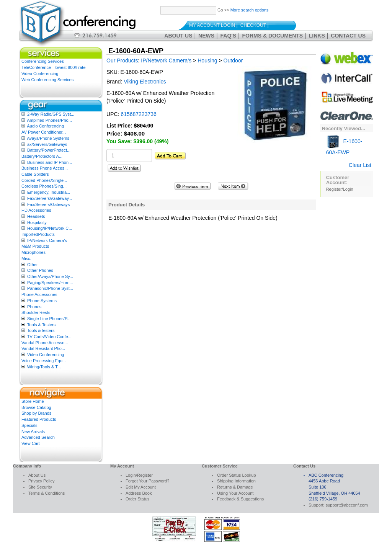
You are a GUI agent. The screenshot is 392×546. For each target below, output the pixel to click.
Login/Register (139, 475)
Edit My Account (141, 487)
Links (317, 36)
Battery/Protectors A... (42, 156)
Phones (34, 307)
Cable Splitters (35, 174)
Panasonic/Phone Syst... (50, 288)
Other (33, 265)
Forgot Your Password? (147, 481)
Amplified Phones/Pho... (49, 120)
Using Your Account (235, 493)
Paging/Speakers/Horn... (50, 283)
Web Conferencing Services (47, 80)
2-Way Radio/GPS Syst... (51, 114)
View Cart (30, 443)
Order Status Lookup (237, 475)
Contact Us (348, 36)
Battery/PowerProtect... (49, 150)
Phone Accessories (39, 294)
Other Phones (40, 270)
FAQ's (228, 36)
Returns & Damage (235, 487)
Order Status (137, 499)
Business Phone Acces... (45, 168)
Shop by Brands (36, 413)
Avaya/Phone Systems (48, 138)
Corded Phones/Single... (44, 180)
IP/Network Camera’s (47, 240)
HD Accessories (36, 210)
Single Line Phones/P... (49, 319)
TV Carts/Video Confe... (49, 337)
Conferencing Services (43, 61)
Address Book (139, 493)
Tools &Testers (41, 330)
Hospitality (37, 222)
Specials (29, 425)
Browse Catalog (36, 407)
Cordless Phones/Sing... (44, 186)
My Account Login (212, 25)
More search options (250, 10)
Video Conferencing (40, 74)
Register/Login (340, 189)
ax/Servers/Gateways (47, 144)
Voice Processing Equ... (44, 361)
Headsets (36, 216)
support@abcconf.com (347, 505)
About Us (178, 36)
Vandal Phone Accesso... (45, 343)
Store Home (33, 401)
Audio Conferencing (45, 126)
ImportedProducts (38, 234)
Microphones (33, 252)
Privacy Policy (41, 481)
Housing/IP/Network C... (50, 228)
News (206, 36)
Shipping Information (236, 481)
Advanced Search (38, 437)
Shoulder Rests (36, 312)
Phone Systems (42, 301)
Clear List (360, 165)
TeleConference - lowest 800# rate (54, 67)
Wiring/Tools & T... (44, 367)
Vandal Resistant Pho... (43, 348)
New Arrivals (33, 432)
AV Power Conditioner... (44, 132)
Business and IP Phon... (50, 162)
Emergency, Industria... (49, 192)
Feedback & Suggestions (240, 499)
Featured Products (39, 419)
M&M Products (35, 246)
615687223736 (138, 114)
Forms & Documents (273, 36)
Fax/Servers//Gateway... (50, 198)
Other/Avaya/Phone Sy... (50, 276)
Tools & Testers (41, 325)
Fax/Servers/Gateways (48, 204)
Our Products (122, 60)
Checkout (253, 25)
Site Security (40, 487)
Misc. (26, 258)
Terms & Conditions (47, 493)
